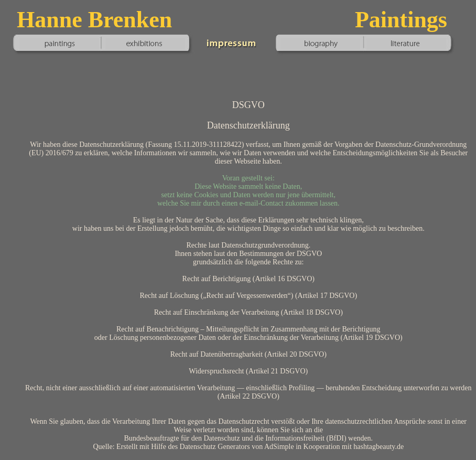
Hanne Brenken (94, 20)
